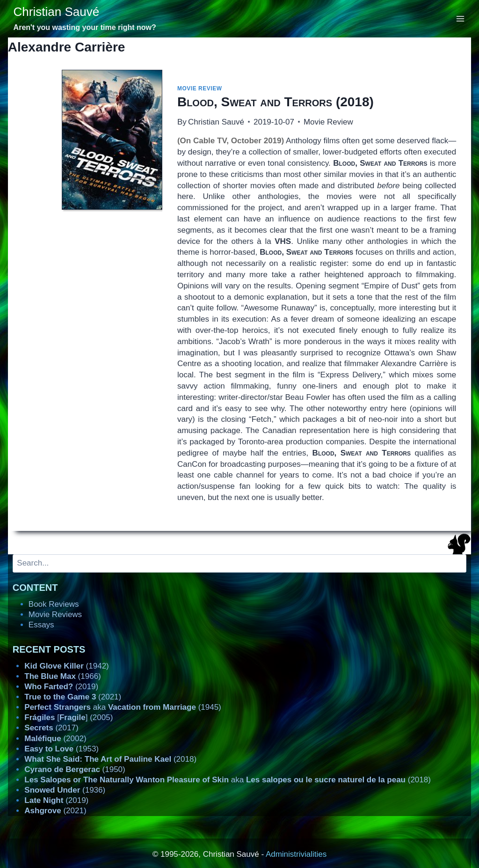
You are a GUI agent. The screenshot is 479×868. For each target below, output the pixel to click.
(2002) (55, 739)
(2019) (61, 687)
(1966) (62, 676)
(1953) (62, 749)
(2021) (73, 697)
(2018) (276, 102)
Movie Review (200, 88)
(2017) (51, 728)
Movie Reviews (55, 614)
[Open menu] (461, 18)
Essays (41, 625)
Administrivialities (296, 854)
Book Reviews (54, 604)
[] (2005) (69, 717)
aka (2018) (228, 780)
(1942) (66, 666)
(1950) (75, 769)
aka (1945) (123, 707)
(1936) (65, 790)
